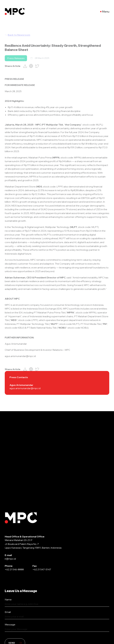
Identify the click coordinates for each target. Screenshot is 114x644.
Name (8, 600)
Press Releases (16, 63)
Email (8, 612)
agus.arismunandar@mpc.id (25, 388)
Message (10, 625)
